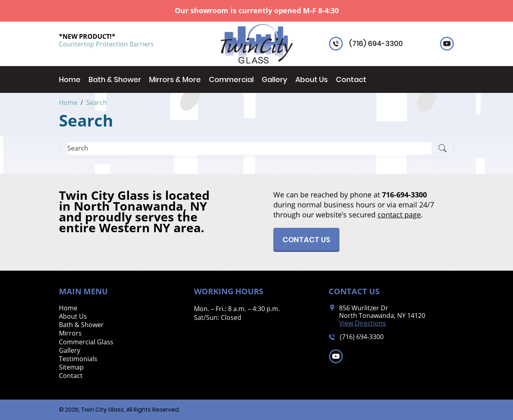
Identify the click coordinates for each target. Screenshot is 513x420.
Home (70, 79)
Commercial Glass (86, 342)
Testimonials (78, 359)
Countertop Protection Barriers (106, 44)
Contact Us (306, 240)
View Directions (363, 323)
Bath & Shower (115, 79)
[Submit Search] (442, 149)
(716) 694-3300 (376, 44)
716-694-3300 (404, 195)
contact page (399, 215)
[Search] (249, 148)
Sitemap (71, 367)
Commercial (231, 79)
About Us (312, 79)
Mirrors (70, 333)
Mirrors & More (175, 79)
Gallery (275, 79)
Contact (351, 79)
